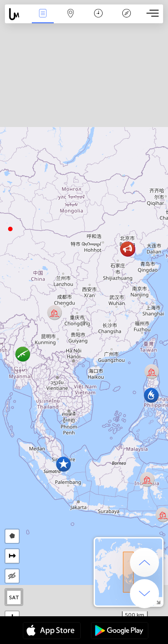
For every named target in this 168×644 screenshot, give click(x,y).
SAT (14, 597)
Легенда (126, 14)
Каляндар (98, 14)
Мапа (71, 14)
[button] (10, 229)
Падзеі (43, 14)
